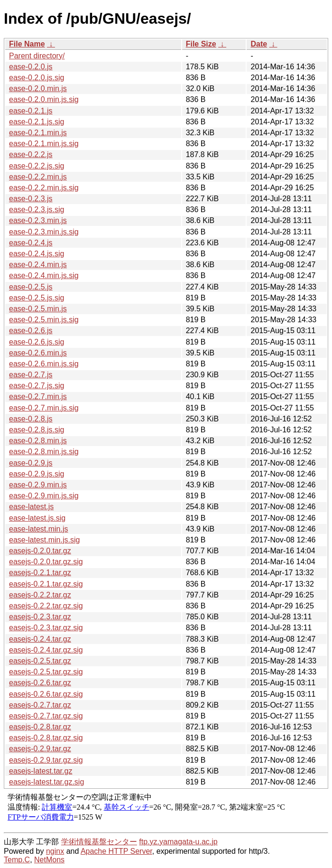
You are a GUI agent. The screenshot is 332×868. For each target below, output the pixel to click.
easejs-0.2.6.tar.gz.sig (46, 694)
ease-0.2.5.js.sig (37, 298)
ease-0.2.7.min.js (38, 397)
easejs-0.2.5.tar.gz (40, 661)
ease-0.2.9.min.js (38, 485)
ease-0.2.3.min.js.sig (44, 232)
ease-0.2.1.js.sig (37, 122)
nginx (55, 851)
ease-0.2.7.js (31, 375)
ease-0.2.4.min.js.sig (44, 275)
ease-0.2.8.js (31, 419)
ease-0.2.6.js (31, 331)
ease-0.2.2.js (31, 154)
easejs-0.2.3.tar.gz (40, 617)
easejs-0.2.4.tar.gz (40, 639)
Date (259, 44)
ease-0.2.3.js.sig (37, 210)
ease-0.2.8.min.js (38, 441)
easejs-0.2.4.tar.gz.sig (46, 650)
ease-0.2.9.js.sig (37, 474)
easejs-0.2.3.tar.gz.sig (46, 628)
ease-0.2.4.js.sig (37, 254)
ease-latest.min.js (39, 529)
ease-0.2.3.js (31, 199)
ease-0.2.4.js (31, 243)
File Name (27, 44)
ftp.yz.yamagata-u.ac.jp (178, 842)
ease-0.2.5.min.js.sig (44, 320)
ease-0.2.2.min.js (38, 177)
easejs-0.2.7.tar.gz (40, 705)
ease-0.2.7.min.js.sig (44, 408)
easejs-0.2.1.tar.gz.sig (46, 584)
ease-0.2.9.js (31, 463)
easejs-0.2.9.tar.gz (40, 749)
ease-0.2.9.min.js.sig (44, 496)
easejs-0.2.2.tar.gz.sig (46, 606)
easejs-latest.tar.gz (41, 771)
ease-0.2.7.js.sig (37, 386)
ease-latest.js (31, 507)
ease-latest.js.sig (37, 518)
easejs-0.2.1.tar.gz (40, 573)
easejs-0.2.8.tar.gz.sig (46, 738)
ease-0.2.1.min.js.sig (44, 144)
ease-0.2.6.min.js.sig (44, 364)
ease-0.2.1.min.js (38, 133)
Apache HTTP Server (116, 851)
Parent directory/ (37, 56)
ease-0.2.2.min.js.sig (44, 188)
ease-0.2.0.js (31, 67)
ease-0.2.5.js (31, 287)
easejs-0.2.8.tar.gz (40, 727)
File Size (201, 44)
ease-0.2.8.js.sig (37, 430)
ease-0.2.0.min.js (38, 89)
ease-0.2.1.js (31, 111)
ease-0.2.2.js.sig (37, 166)
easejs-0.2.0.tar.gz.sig (46, 562)
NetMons (49, 860)
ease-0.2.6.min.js (38, 353)
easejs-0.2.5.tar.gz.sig (46, 672)
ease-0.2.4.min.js (38, 265)
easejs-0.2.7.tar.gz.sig (46, 716)
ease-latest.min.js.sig (44, 540)
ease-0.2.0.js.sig (37, 78)
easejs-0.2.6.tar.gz (40, 683)
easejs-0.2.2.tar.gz (40, 595)
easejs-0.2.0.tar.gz (40, 551)
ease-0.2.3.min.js (38, 220)
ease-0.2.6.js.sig (37, 342)
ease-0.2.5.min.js (38, 309)
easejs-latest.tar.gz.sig (46, 782)
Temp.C (17, 860)
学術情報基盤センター (99, 842)
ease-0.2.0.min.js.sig (44, 99)
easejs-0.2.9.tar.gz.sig (46, 760)
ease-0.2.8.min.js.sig (44, 452)
